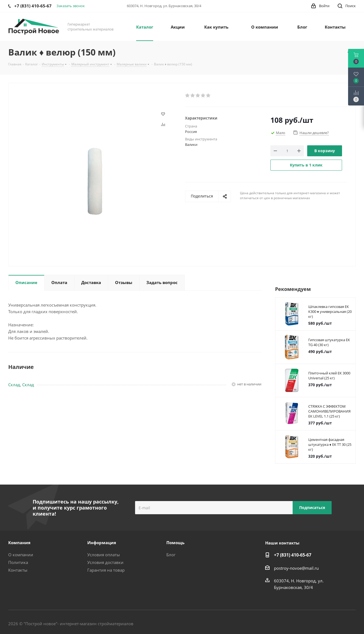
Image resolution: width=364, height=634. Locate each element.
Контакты (18, 570)
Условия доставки (105, 562)
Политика (18, 562)
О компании (21, 555)
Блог (171, 555)
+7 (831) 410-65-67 (293, 555)
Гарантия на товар (106, 570)
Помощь (175, 543)
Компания (19, 543)
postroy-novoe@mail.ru (296, 568)
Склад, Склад (21, 385)
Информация (102, 543)
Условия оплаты (104, 555)
